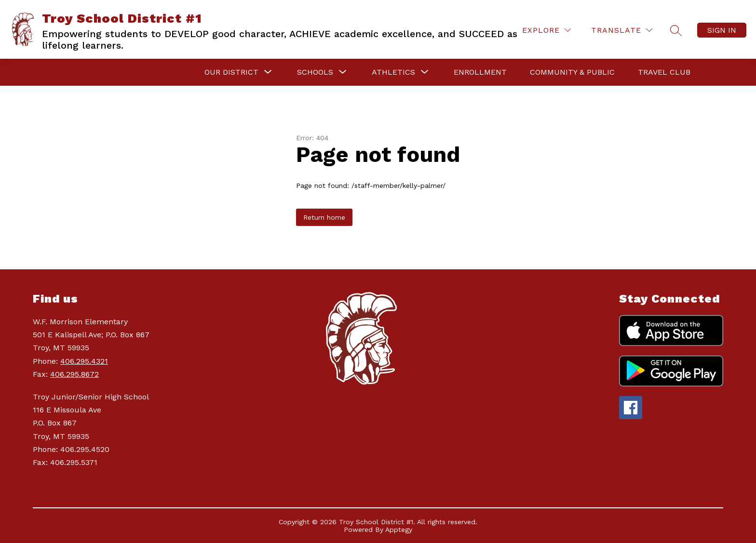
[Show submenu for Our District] (231, 72)
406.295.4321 (84, 361)
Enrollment (480, 72)
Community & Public (572, 72)
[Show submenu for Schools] (315, 72)
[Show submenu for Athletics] (393, 72)
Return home (324, 217)
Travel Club (664, 72)
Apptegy (399, 530)
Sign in (722, 30)
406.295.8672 (74, 374)
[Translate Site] (622, 30)
